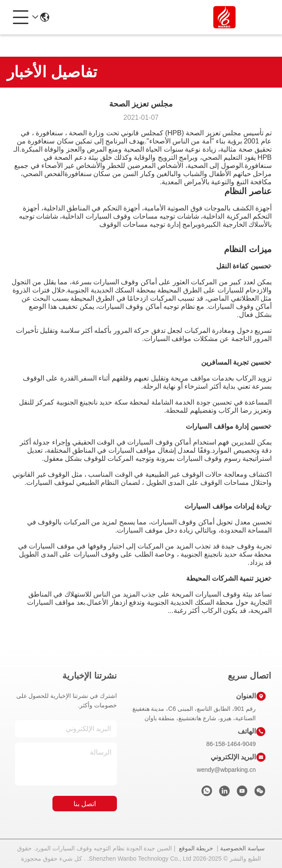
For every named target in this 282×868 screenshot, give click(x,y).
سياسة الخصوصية (242, 848)
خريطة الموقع (196, 848)
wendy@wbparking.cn (226, 770)
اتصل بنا (85, 804)
